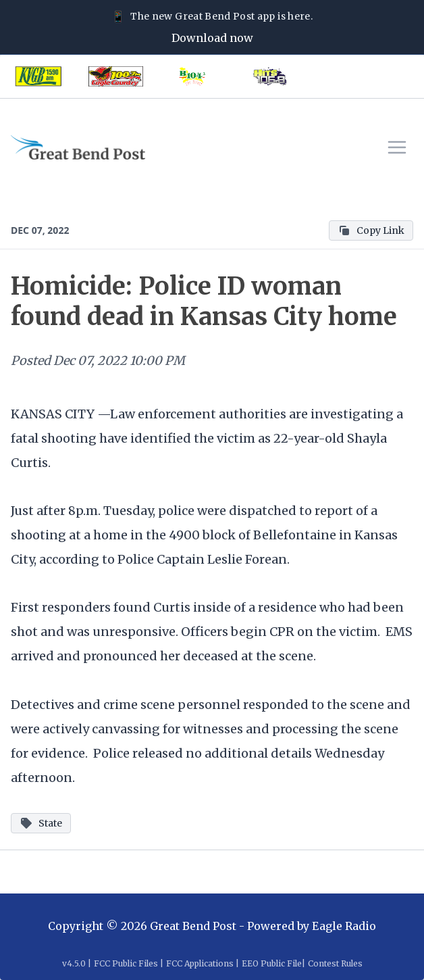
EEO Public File (272, 963)
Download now (212, 38)
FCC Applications (200, 963)
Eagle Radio (344, 926)
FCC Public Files (126, 963)
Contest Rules (335, 963)
